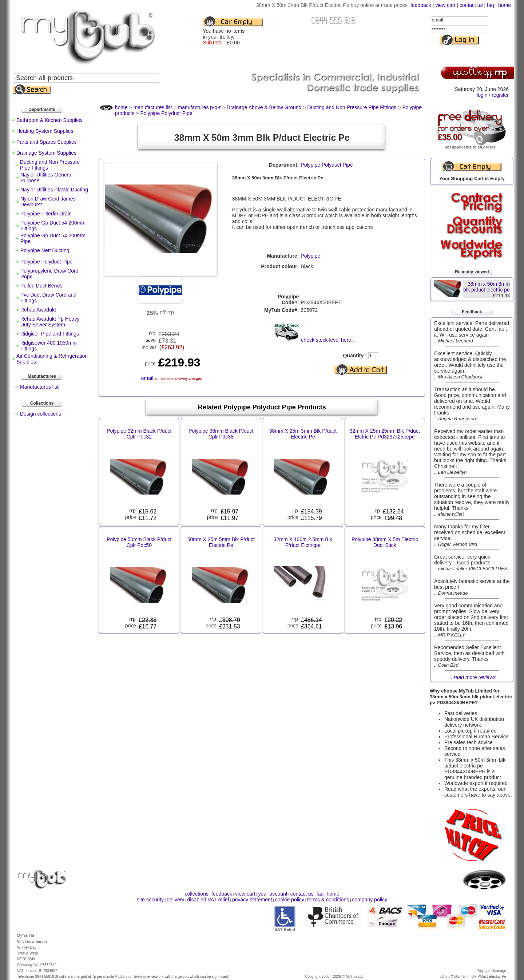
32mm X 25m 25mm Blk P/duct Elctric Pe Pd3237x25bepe (385, 434)
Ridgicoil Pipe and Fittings (50, 334)
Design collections (41, 414)
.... (472, 677)
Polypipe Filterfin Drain (46, 214)
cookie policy (290, 900)
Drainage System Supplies (46, 153)
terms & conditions (328, 900)
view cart (445, 5)
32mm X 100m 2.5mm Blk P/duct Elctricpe (303, 542)
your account (273, 894)
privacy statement (252, 900)
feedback (421, 5)
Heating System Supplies (45, 131)
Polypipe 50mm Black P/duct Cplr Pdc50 (139, 542)
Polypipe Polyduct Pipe (46, 262)
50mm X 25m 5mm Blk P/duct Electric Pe (221, 542)
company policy (370, 900)
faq (490, 5)
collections (197, 894)
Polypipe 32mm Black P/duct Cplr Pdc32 (139, 434)
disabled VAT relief (208, 900)
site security (150, 900)
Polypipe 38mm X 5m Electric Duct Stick (385, 542)
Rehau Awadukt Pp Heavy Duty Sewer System (50, 322)
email (147, 378)
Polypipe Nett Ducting (45, 250)
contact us (471, 5)
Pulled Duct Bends (41, 286)
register (500, 95)
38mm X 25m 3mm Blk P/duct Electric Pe (303, 434)
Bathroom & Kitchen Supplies (49, 120)
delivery (175, 900)
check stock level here (326, 340)
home (505, 5)
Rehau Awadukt (38, 310)
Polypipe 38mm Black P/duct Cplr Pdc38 (221, 434)
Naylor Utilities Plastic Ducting (54, 190)
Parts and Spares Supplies (47, 142)
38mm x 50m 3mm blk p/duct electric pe (487, 287)
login (482, 95)
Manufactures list (39, 387)
